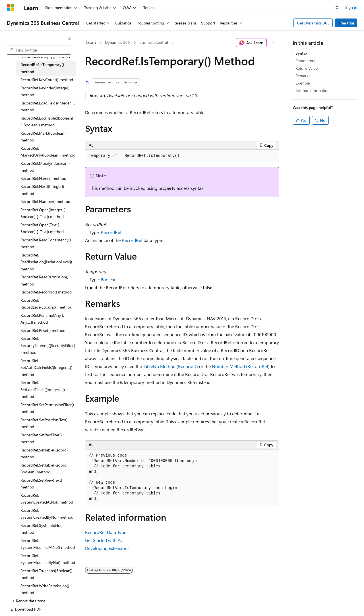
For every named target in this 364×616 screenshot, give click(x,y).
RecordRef (111, 232)
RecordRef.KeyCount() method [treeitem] (47, 80)
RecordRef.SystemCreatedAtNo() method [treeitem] (47, 499)
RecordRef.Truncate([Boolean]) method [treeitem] (46, 574)
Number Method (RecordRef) (241, 366)
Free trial (346, 23)
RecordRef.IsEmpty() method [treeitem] (45, 57)
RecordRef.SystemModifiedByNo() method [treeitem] (48, 559)
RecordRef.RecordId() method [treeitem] (46, 292)
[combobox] (39, 50)
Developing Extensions (107, 548)
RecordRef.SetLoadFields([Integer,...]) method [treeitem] (43, 389)
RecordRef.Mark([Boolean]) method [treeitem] (44, 137)
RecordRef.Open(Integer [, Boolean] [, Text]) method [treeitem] (43, 213)
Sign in (351, 7)
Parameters (305, 60)
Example (303, 83)
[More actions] (274, 43)
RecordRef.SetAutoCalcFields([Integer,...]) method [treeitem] (46, 367)
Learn (91, 42)
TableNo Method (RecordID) (170, 366)
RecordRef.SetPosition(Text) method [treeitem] (44, 423)
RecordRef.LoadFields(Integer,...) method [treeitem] (48, 106)
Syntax (301, 53)
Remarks (303, 76)
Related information (313, 90)
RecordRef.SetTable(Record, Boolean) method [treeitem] (44, 469)
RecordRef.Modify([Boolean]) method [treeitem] (45, 167)
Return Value (307, 68)
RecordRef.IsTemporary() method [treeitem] (42, 68)
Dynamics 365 (117, 42)
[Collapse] (70, 38)
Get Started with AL (104, 540)
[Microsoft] (11, 8)
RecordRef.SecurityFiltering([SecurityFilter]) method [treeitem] (48, 345)
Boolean (109, 279)
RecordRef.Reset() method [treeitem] (43, 330)
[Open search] (337, 8)
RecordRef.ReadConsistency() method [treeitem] (46, 243)
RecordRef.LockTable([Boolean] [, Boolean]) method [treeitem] (47, 122)
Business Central (154, 42)
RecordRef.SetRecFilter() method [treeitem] (41, 438)
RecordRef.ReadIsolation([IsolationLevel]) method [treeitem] (46, 262)
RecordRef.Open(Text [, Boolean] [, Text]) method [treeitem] (42, 228)
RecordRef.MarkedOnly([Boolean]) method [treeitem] (48, 152)
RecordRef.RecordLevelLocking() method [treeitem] (46, 304)
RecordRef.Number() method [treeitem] (45, 201)
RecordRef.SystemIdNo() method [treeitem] (42, 529)
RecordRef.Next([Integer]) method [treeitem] (42, 190)
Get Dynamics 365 (313, 23)
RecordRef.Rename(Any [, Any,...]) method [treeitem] (42, 319)
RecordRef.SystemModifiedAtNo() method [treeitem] (48, 544)
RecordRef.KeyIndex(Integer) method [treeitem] (45, 91)
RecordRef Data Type (106, 532)
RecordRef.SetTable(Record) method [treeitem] (44, 453)
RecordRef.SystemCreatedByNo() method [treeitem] (47, 514)
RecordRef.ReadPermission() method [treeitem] (44, 280)
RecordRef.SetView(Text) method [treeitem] (41, 484)
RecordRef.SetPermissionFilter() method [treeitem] (47, 408)
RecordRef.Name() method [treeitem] (43, 178)
